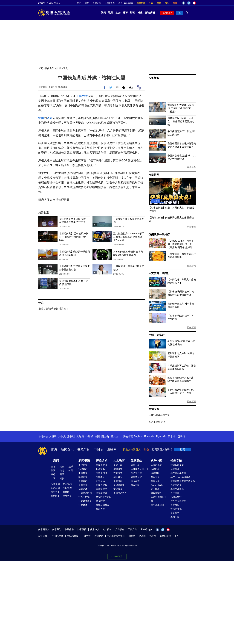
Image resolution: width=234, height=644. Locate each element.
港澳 (62, 467)
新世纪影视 (165, 536)
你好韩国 (155, 473)
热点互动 (100, 469)
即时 (133, 13)
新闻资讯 (49, 68)
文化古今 (118, 489)
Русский (161, 436)
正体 (107, 3)
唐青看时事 (101, 493)
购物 (175, 3)
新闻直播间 (168, 13)
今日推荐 (154, 175)
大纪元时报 (73, 536)
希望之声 (99, 536)
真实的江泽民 (177, 489)
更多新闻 (191, 266)
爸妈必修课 (119, 485)
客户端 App (146, 529)
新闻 (103, 13)
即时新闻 (55, 488)
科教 (62, 478)
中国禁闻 (83, 473)
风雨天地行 (176, 497)
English (138, 436)
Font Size (131, 87)
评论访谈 (150, 13)
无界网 (153, 536)
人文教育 (119, 461)
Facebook (184, 3)
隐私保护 (82, 529)
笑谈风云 (118, 469)
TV (180, 13)
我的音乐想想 (157, 505)
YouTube (194, 3)
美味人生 (155, 481)
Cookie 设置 (117, 557)
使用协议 (95, 529)
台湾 (62, 470)
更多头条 (191, 167)
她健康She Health (140, 469)
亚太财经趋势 (85, 501)
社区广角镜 (84, 497)
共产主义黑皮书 (157, 422)
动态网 (142, 536)
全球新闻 (83, 465)
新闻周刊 (83, 485)
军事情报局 (101, 489)
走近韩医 (135, 485)
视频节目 (84, 449)
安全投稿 (107, 529)
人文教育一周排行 (159, 273)
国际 (53, 467)
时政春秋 (100, 477)
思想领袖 (100, 481)
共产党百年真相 (178, 473)
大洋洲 (80, 436)
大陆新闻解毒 (103, 505)
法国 (97, 436)
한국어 (181, 436)
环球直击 (83, 469)
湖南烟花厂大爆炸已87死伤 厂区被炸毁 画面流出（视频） (181, 108)
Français (149, 436)
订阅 (182, 449)
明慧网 (132, 536)
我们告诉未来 (177, 465)
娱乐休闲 (156, 461)
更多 (177, 536)
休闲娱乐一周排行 (159, 235)
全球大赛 (67, 496)
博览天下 (55, 492)
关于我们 (57, 529)
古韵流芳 (118, 473)
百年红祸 (175, 493)
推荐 (125, 13)
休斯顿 (89, 436)
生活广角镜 (156, 465)
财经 (59, 68)
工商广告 (175, 517)
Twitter (189, 3)
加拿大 (62, 436)
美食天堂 (155, 477)
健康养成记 (136, 477)
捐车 (167, 3)
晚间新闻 (83, 477)
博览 (140, 13)
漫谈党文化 (176, 509)
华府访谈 (83, 489)
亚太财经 (83, 505)
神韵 (79, 3)
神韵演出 (55, 496)
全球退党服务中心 (116, 536)
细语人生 (100, 509)
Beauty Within (157, 485)
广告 (151, 3)
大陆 (53, 478)
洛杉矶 (71, 436)
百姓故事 (175, 505)
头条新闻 (154, 78)
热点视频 (67, 484)
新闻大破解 (101, 485)
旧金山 (105, 436)
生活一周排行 (157, 335)
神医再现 (135, 481)
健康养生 (136, 461)
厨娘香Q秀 (156, 493)
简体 (113, 3)
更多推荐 (191, 227)
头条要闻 (55, 484)
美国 (53, 470)
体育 (71, 470)
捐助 (159, 3)
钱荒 (85, 96)
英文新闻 (141, 3)
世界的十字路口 (104, 497)
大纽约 (53, 436)
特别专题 (154, 409)
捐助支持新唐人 (132, 449)
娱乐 (71, 467)
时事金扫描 (101, 473)
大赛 (87, 3)
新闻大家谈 (101, 465)
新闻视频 (84, 461)
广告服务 (120, 529)
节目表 (99, 449)
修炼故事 (175, 513)
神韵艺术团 (58, 536)
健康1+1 (135, 465)
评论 (53, 474)
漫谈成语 (118, 481)
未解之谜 (118, 465)
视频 (111, 13)
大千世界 (155, 489)
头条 (118, 13)
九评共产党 (176, 485)
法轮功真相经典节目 (159, 415)
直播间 (112, 449)
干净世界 (86, 536)
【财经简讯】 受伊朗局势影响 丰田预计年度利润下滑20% (74, 237)
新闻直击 (83, 481)
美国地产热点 (120, 493)
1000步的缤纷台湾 (159, 499)
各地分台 (97, 3)
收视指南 (69, 529)
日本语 (172, 436)
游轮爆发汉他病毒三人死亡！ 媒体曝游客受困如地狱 (181, 121)
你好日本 (155, 469)
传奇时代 (175, 469)
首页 (40, 68)
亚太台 (115, 436)
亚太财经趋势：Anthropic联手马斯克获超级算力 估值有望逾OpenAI (129, 237)
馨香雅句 (118, 477)
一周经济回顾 (85, 493)
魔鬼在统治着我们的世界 (183, 481)
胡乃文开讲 (136, 473)
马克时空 (100, 501)
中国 (79, 96)
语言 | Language (126, 3)
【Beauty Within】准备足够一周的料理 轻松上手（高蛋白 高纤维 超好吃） (181, 244)
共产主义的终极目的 (180, 477)
